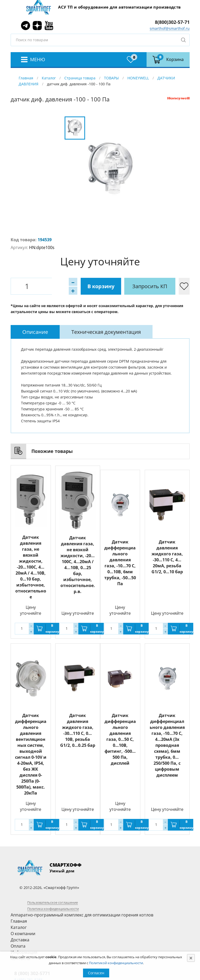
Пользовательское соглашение (53, 902)
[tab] (35, 332)
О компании (23, 934)
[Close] (191, 958)
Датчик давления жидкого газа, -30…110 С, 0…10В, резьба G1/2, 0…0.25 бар (78, 730)
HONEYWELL (138, 78)
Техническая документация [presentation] (106, 332)
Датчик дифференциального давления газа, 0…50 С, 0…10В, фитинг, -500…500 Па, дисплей (120, 739)
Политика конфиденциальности (53, 909)
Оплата (18, 946)
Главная (26, 78)
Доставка (20, 940)
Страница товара (80, 78)
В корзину (74, 286)
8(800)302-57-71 (172, 22)
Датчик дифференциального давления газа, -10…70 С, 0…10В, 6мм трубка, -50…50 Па (120, 563)
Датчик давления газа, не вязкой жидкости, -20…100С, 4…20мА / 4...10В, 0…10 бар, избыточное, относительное (31, 567)
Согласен (96, 973)
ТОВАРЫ (111, 78)
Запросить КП (123, 286)
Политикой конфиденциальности (116, 963)
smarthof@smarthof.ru (170, 28)
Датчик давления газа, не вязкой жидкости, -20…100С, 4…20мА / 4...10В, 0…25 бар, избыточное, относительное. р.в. (78, 564)
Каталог (49, 78)
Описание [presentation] (35, 332)
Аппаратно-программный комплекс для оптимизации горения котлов (82, 915)
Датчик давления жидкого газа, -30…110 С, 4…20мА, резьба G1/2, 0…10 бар (167, 557)
